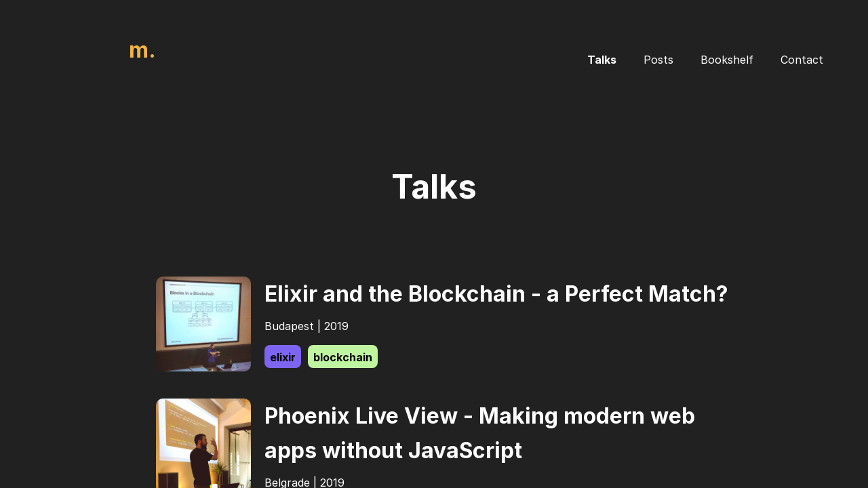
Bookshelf (727, 60)
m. (142, 50)
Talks (602, 60)
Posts (658, 60)
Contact (802, 60)
